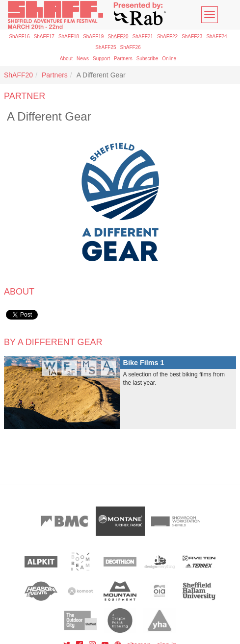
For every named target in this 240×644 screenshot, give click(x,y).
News (83, 59)
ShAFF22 (167, 37)
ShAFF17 (44, 37)
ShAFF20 (118, 37)
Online (169, 59)
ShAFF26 (131, 47)
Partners (123, 59)
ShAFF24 (216, 37)
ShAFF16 (19, 37)
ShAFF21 (143, 37)
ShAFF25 (106, 47)
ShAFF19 (93, 37)
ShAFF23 (192, 37)
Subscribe (147, 59)
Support (101, 59)
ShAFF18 (69, 37)
